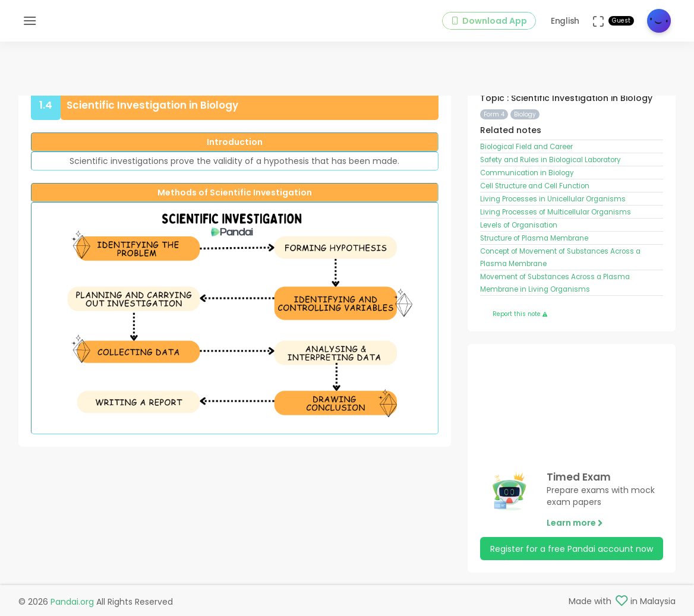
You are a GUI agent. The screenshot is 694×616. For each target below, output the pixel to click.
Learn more (575, 523)
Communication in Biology (527, 173)
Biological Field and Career (526, 147)
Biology (525, 114)
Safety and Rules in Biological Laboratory (551, 160)
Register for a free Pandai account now (572, 549)
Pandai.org (72, 602)
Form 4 (494, 114)
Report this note (520, 314)
